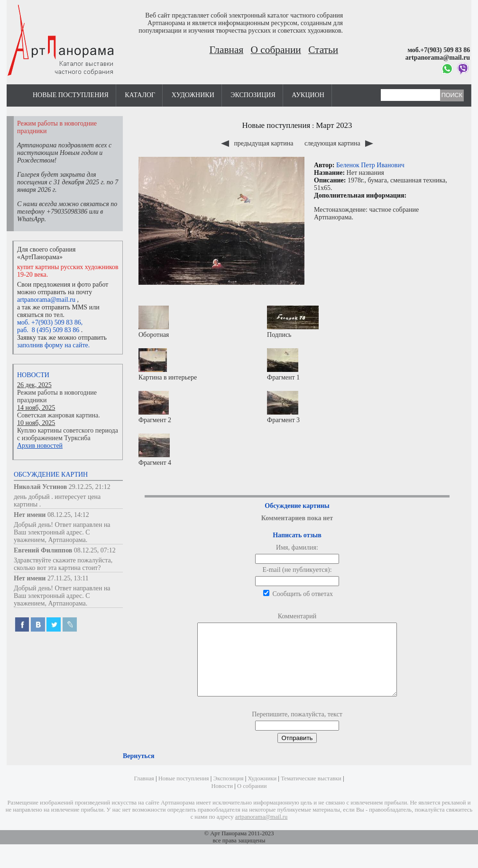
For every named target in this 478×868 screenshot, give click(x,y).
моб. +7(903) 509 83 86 (49, 322)
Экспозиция (253, 95)
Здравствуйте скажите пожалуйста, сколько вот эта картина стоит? (63, 564)
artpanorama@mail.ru (46, 300)
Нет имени (30, 515)
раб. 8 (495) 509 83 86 (48, 330)
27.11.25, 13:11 (68, 578)
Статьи (323, 50)
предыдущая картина (258, 143)
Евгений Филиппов (43, 550)
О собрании (276, 50)
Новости (33, 375)
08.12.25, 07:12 (95, 550)
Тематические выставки (311, 793)
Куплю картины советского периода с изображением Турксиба (68, 434)
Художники (193, 95)
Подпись (293, 322)
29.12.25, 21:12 (90, 487)
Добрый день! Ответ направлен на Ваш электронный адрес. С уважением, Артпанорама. (62, 532)
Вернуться (138, 770)
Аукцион (308, 95)
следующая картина (339, 143)
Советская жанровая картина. (59, 415)
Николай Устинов (40, 487)
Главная (227, 50)
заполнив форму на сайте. (53, 345)
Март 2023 (334, 125)
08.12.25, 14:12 (68, 515)
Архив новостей (40, 446)
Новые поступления (71, 95)
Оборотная (154, 322)
